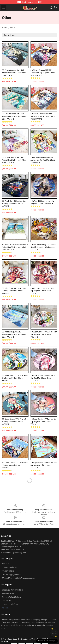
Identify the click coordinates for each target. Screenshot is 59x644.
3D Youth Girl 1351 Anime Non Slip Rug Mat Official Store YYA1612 (14, 204)
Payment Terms (8, 593)
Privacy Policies (8, 571)
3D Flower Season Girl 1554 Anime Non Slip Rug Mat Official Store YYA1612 (14, 116)
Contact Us (6, 601)
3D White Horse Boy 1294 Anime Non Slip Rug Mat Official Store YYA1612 (43, 247)
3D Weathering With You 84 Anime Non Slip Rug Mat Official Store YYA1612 (14, 334)
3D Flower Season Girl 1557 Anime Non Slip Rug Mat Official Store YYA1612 (14, 160)
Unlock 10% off (54, 633)
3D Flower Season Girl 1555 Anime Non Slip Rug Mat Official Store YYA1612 (43, 116)
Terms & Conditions (9, 567)
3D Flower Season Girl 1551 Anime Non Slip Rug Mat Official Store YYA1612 (43, 73)
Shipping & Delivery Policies (12, 590)
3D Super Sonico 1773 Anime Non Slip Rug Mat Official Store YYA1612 (15, 422)
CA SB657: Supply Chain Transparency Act (18, 578)
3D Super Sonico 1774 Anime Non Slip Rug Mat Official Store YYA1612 (44, 422)
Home (5, 28)
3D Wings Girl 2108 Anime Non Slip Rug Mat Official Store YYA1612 (43, 291)
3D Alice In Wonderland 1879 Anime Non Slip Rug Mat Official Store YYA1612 (43, 160)
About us (5, 564)
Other (13, 28)
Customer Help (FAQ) (10, 604)
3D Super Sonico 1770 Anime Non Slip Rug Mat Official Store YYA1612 (15, 378)
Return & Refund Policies (11, 597)
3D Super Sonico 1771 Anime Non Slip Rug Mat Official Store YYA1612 (44, 378)
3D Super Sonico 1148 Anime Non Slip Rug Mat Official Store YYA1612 (44, 465)
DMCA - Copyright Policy (11, 574)
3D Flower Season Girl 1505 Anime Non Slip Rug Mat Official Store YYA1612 (14, 73)
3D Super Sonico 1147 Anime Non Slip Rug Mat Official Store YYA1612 (15, 465)
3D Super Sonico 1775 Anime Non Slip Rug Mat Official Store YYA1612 (44, 334)
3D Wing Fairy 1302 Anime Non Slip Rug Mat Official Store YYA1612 (14, 291)
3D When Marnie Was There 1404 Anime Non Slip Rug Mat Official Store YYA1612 (15, 247)
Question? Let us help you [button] (47, 641)
